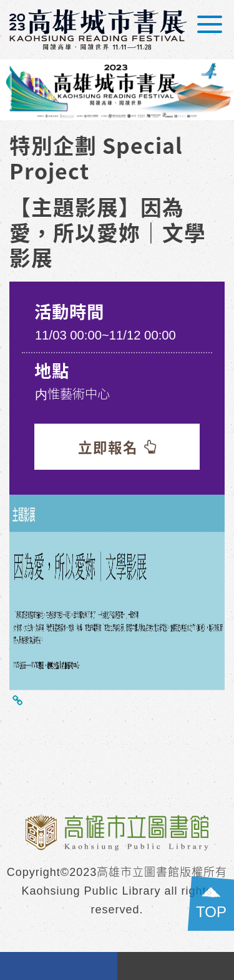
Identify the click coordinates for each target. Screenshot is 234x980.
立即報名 (117, 447)
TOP (211, 912)
